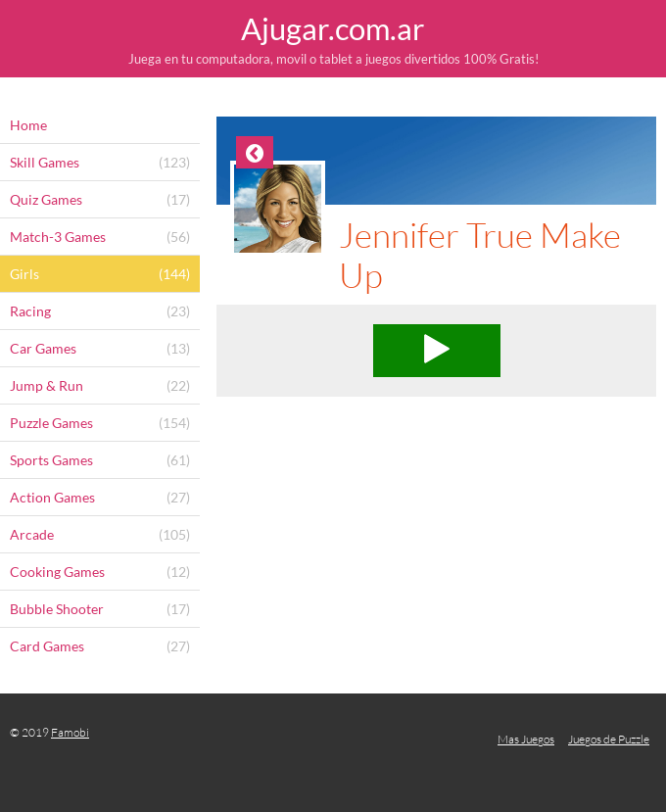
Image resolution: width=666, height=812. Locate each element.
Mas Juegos (526, 739)
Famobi (70, 732)
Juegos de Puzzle (609, 739)
